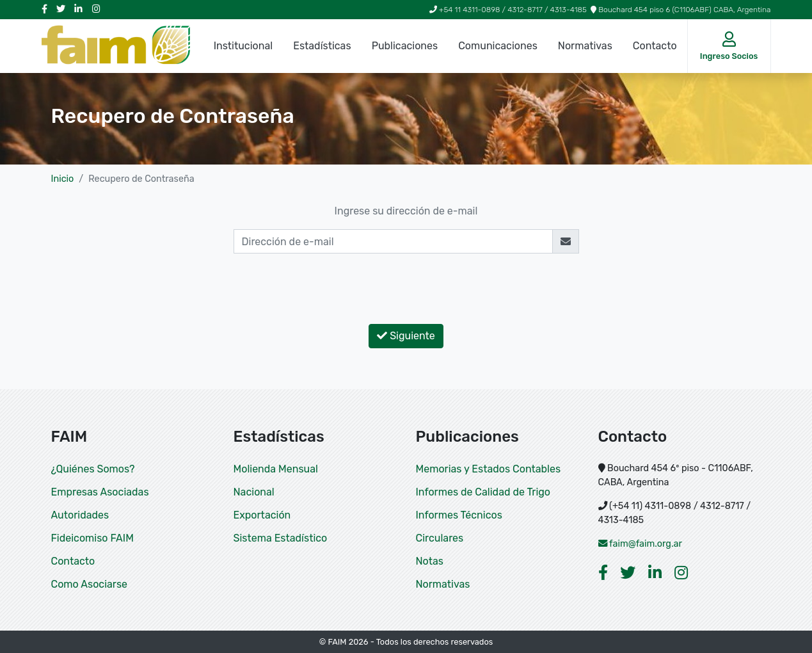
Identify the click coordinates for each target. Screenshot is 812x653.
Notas (430, 561)
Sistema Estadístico (281, 538)
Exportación (262, 515)
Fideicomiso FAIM (92, 538)
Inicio (63, 179)
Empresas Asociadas (100, 492)
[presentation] (406, 289)
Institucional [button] (243, 46)
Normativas (585, 46)
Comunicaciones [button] (498, 46)
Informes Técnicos (459, 515)
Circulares (440, 538)
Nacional (254, 492)
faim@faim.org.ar (641, 544)
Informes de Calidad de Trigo (483, 492)
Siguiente (406, 336)
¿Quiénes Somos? (93, 469)
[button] (729, 46)
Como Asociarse (90, 584)
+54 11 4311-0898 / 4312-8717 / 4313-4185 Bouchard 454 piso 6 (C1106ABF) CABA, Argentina (600, 10)
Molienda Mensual (276, 469)
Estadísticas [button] (322, 46)
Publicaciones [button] (405, 46)
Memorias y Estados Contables (489, 469)
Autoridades (80, 515)
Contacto (655, 46)
